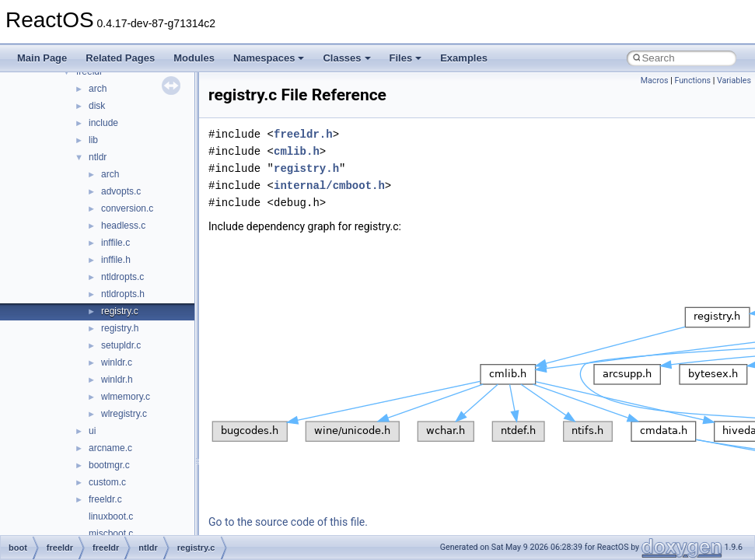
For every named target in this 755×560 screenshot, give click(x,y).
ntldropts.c (122, 277)
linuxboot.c (111, 516)
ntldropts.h (123, 294)
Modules (194, 58)
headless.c (123, 226)
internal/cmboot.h (329, 185)
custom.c (107, 482)
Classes (346, 58)
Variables (734, 80)
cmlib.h (297, 151)
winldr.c (117, 362)
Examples (464, 58)
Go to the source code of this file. (288, 522)
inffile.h (116, 260)
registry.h (120, 328)
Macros (655, 80)
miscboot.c (111, 534)
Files (406, 58)
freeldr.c (105, 499)
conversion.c (127, 208)
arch (98, 89)
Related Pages (120, 58)
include (103, 123)
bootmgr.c (109, 465)
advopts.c (121, 191)
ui (92, 431)
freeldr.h (303, 134)
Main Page (42, 58)
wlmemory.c (126, 397)
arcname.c (110, 448)
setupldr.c (121, 345)
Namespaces (269, 58)
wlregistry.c (124, 414)
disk (97, 106)
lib (93, 140)
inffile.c (115, 243)
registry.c (120, 311)
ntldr (98, 157)
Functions (692, 80)
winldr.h (117, 380)
